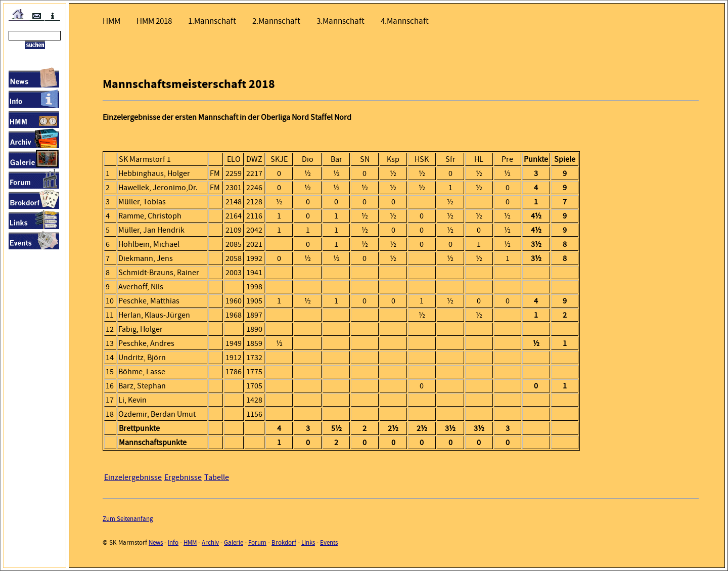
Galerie (234, 542)
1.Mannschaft (212, 21)
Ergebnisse (183, 477)
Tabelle (217, 477)
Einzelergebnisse (133, 477)
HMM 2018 (154, 21)
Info (173, 542)
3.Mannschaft (340, 21)
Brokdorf (284, 542)
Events (329, 542)
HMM (111, 21)
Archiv (210, 542)
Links (308, 542)
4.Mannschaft (405, 21)
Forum (257, 542)
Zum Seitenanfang (128, 519)
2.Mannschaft (276, 21)
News (156, 542)
